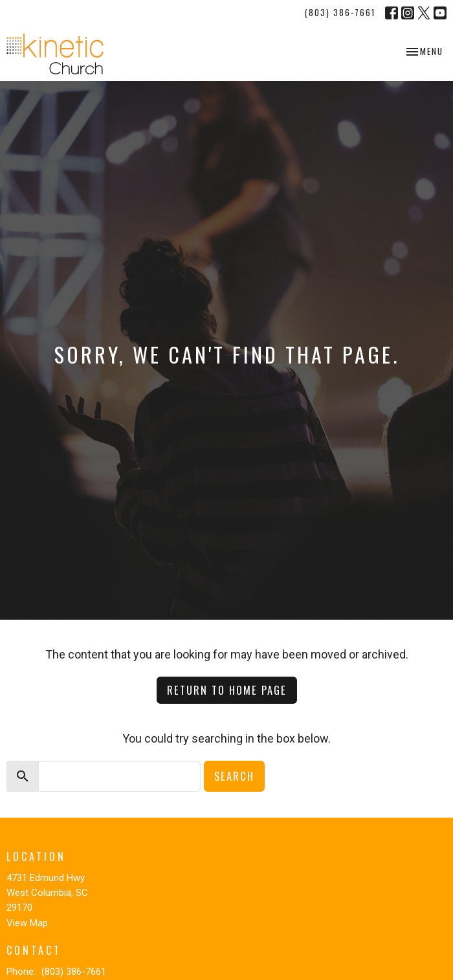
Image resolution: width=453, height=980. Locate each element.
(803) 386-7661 (340, 12)
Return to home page (227, 690)
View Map (27, 923)
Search (234, 776)
